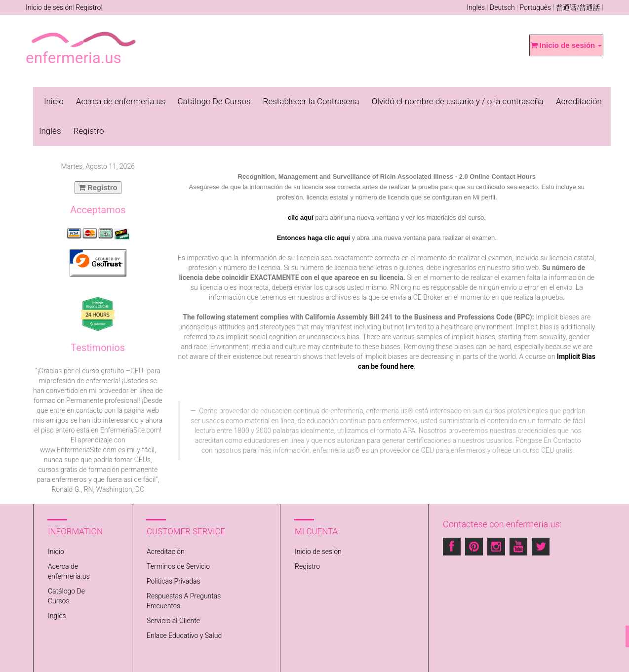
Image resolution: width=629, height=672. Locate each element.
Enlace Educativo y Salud (184, 635)
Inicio (54, 101)
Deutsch (502, 7)
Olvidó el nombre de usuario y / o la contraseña (458, 101)
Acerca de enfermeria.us (121, 101)
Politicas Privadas (174, 581)
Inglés (476, 7)
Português (535, 7)
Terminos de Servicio (178, 566)
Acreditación (579, 101)
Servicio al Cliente (173, 621)
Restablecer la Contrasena (311, 101)
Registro (88, 7)
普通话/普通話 (578, 7)
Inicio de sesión (49, 7)
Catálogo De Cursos (214, 101)
